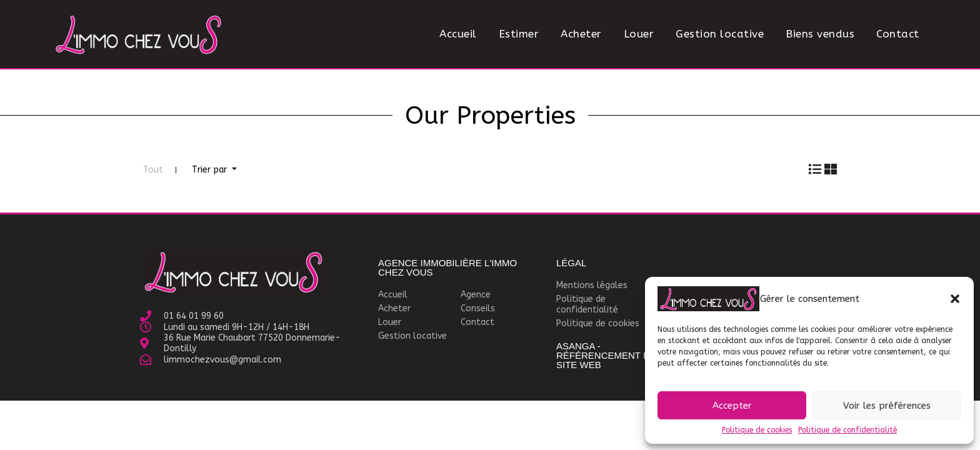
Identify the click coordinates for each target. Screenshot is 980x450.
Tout (153, 170)
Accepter (732, 406)
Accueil (458, 34)
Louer (639, 34)
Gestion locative (720, 34)
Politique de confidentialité (847, 430)
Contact (898, 34)
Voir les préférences (887, 406)
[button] (955, 299)
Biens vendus (820, 34)
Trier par (211, 170)
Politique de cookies (757, 430)
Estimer (519, 34)
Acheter (581, 34)
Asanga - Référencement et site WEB (606, 355)
